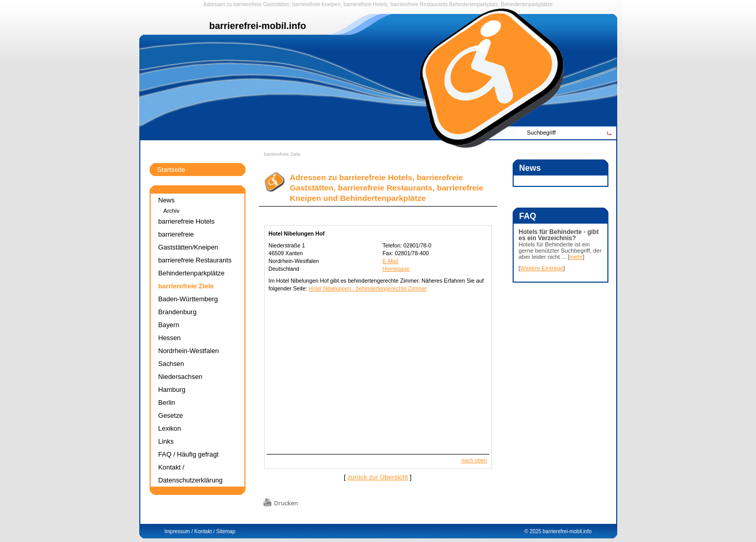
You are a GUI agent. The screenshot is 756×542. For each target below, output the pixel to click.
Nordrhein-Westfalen (189, 351)
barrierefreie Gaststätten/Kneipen (188, 241)
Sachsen (171, 364)
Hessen (170, 338)
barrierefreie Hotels (365, 4)
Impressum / (179, 531)
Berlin (167, 402)
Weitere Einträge (542, 268)
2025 (535, 531)
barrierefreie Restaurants (419, 4)
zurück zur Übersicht (378, 477)
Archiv (172, 211)
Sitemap (226, 531)
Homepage (396, 269)
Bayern (169, 325)
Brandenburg (178, 312)
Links (166, 441)
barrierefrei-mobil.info (567, 531)
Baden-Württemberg (188, 299)
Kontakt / (204, 531)
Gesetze (171, 415)
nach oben (474, 460)
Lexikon (170, 428)
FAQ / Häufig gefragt (189, 454)
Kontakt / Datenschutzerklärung (191, 474)
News (167, 200)
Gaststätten (276, 4)
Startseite (171, 170)
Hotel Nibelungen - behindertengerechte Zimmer (368, 288)
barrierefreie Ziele (282, 154)
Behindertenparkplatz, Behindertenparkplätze (501, 4)
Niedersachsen (180, 377)
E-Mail (390, 261)
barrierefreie (248, 4)
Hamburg (172, 390)
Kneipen (331, 4)
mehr (576, 257)
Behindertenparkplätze (192, 273)
